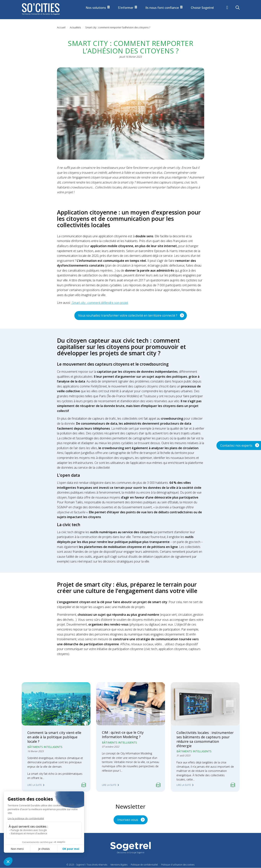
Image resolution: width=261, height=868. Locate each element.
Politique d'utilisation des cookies (178, 865)
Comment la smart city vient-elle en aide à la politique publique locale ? (54, 737)
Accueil (61, 27)
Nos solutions (98, 8)
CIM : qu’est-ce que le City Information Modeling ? (123, 735)
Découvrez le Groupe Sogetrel (131, 852)
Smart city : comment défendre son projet (100, 303)
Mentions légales (119, 865)
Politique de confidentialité (144, 865)
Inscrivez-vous (128, 820)
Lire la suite (35, 785)
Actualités (75, 27)
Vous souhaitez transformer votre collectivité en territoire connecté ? (128, 315)
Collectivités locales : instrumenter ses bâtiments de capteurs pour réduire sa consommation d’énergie (205, 739)
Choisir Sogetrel (202, 8)
